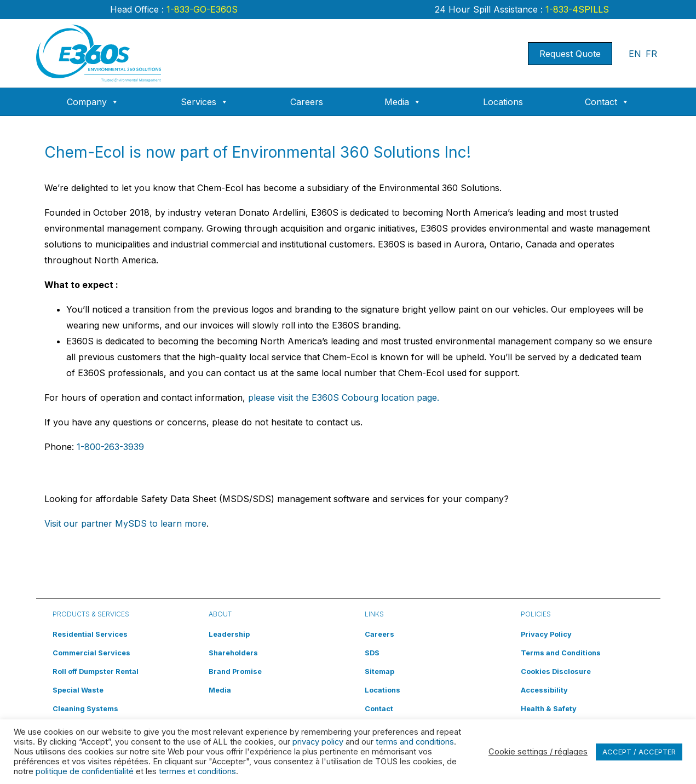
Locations (503, 102)
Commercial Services (91, 653)
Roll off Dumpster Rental (96, 671)
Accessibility (544, 690)
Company (93, 102)
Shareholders (233, 653)
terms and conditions (415, 742)
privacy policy (318, 742)
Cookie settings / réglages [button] (538, 752)
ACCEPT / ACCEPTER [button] (639, 752)
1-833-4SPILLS (576, 9)
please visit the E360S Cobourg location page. (344, 397)
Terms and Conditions (561, 653)
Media (403, 102)
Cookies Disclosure (556, 671)
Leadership (229, 634)
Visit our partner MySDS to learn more (125, 523)
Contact (607, 102)
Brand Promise (235, 671)
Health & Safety (549, 709)
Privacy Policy (546, 634)
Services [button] (205, 102)
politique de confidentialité (85, 771)
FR (651, 54)
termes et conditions (197, 771)
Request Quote (570, 54)
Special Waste (78, 690)
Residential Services (90, 634)
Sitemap (379, 671)
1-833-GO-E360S (201, 9)
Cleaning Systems (85, 709)
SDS (372, 653)
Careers (307, 102)
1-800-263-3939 (110, 447)
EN (635, 54)
